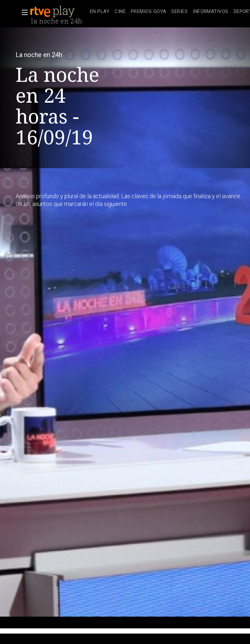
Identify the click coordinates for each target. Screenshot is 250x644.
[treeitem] (100, 12)
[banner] (59, 12)
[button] (23, 12)
